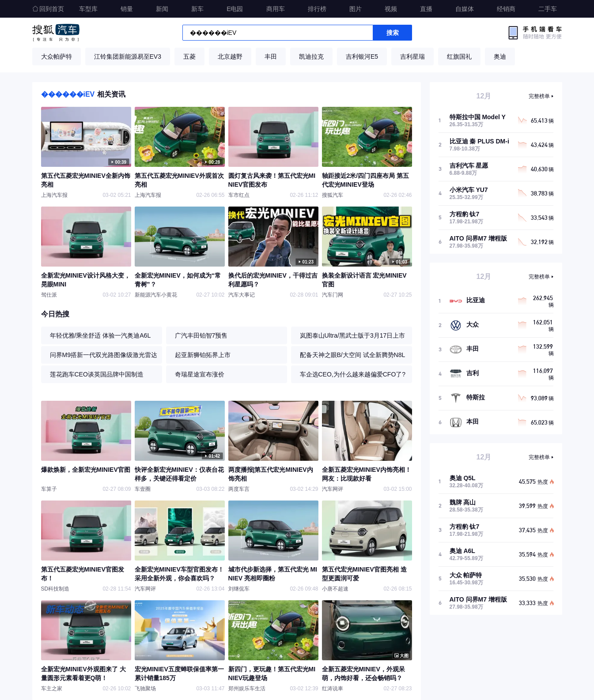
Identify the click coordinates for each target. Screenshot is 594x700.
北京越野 (230, 56)
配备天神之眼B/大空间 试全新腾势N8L (353, 355)
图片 (356, 9)
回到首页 (48, 9)
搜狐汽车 (56, 33)
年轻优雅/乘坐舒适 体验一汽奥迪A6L (100, 335)
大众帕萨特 (57, 56)
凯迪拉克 (311, 56)
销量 (127, 9)
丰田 (271, 56)
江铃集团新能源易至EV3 (128, 56)
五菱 (189, 56)
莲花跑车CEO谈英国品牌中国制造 (97, 374)
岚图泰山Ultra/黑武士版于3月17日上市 (353, 335)
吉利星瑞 (412, 56)
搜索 (393, 33)
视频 (391, 9)
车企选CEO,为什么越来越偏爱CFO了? (353, 374)
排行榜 (317, 9)
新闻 (162, 9)
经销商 (506, 9)
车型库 (88, 9)
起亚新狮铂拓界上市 (203, 355)
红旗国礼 (459, 56)
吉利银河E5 (362, 56)
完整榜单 (539, 96)
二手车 (548, 9)
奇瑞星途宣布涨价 (200, 374)
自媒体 (465, 9)
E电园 (235, 9)
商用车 (276, 9)
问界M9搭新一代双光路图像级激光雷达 (104, 355)
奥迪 (500, 56)
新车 (197, 9)
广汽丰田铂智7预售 (201, 335)
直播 (426, 9)
